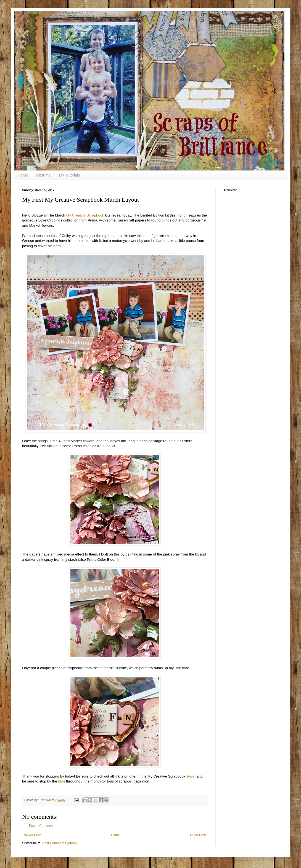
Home (23, 175)
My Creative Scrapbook (85, 215)
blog (62, 781)
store (190, 776)
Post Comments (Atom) (60, 843)
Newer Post (32, 835)
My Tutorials (69, 175)
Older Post (198, 835)
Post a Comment (41, 826)
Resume (43, 175)
